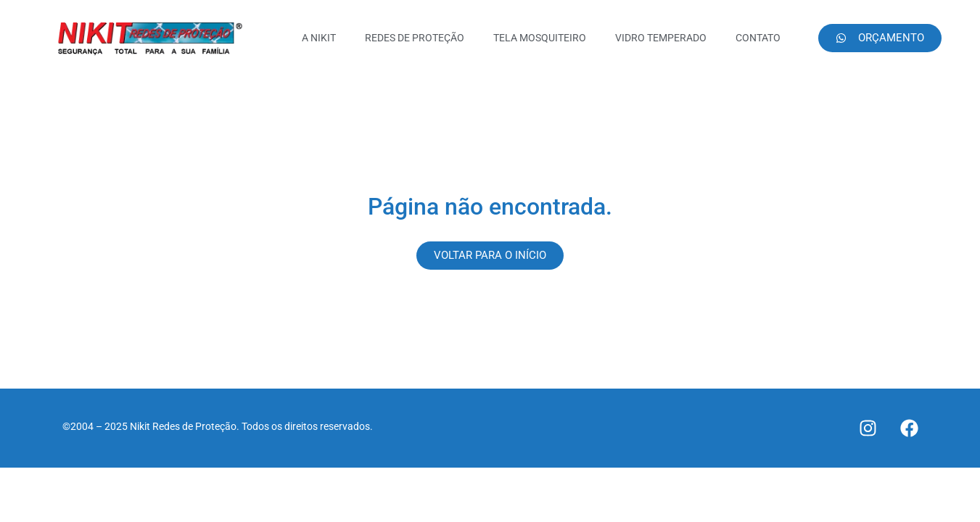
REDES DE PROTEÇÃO (415, 38)
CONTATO (758, 38)
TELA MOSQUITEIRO (540, 38)
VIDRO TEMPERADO (661, 38)
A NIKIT (319, 38)
